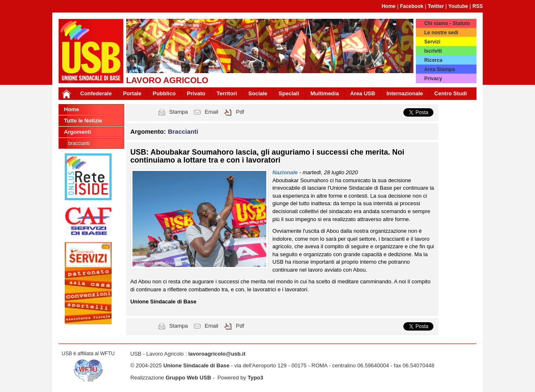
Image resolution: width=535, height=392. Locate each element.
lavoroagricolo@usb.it (217, 354)
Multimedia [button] (325, 93)
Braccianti (79, 143)
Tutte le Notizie (83, 121)
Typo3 (255, 378)
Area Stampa (439, 69)
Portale (132, 93)
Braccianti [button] (183, 131)
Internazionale (405, 93)
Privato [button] (196, 93)
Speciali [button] (289, 93)
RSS (478, 6)
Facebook (412, 6)
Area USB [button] (363, 93)
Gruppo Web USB (188, 378)
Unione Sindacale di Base (196, 365)
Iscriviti (433, 51)
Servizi (432, 42)
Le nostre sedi (441, 33)
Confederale (96, 93)
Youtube (458, 6)
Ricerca (433, 60)
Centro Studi (451, 93)
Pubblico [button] (164, 93)
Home (389, 6)
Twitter (436, 6)
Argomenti (78, 132)
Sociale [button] (258, 93)
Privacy (433, 79)
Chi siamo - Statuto (447, 23)
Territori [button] (227, 93)
